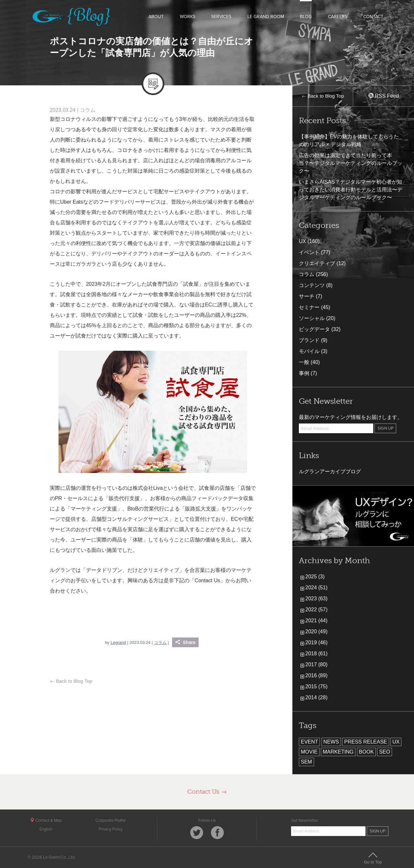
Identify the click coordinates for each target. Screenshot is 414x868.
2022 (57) (316, 610)
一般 (304, 362)
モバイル (309, 351)
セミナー (309, 307)
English (46, 829)
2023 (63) (316, 599)
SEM (306, 762)
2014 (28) (316, 697)
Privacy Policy (111, 829)
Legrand (118, 643)
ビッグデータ (314, 329)
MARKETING (338, 752)
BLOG (306, 17)
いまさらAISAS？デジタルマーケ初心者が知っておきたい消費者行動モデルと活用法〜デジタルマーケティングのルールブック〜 (351, 190)
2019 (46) (316, 643)
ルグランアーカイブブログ (330, 472)
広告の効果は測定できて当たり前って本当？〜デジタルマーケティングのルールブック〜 (351, 163)
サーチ (307, 296)
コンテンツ (312, 285)
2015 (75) (316, 686)
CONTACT (373, 17)
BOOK (366, 752)
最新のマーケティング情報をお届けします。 (351, 417)
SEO (385, 752)
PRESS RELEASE (366, 742)
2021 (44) (316, 621)
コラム (88, 110)
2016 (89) (316, 675)
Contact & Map (46, 820)
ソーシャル (312, 318)
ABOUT (156, 17)
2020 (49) (316, 632)
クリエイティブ (317, 263)
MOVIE (309, 752)
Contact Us (207, 792)
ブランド (309, 340)
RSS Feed (384, 96)
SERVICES (221, 17)
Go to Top (373, 858)
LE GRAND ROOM (266, 17)
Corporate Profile (110, 820)
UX (302, 241)
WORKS (188, 17)
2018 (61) (316, 654)
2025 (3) (315, 577)
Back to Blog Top (71, 681)
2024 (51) (316, 588)
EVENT (309, 742)
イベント (309, 252)
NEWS (331, 742)
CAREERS (338, 17)
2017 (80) (316, 664)
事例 (304, 373)
